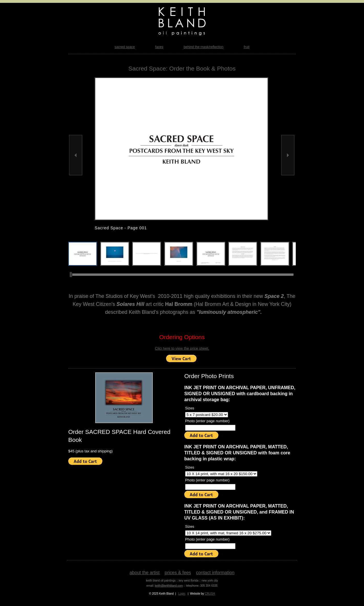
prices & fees (178, 573)
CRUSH (210, 594)
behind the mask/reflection (204, 47)
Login (182, 594)
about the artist (144, 573)
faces (159, 47)
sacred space (125, 47)
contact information (215, 573)
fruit (247, 47)
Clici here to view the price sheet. (182, 348)
